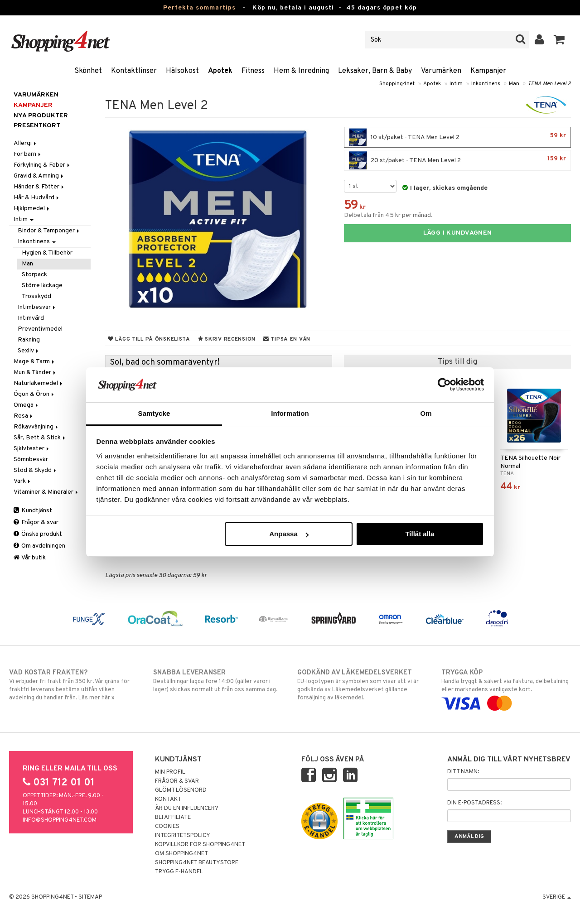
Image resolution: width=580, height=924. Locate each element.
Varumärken (441, 71)
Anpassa (289, 534)
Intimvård (31, 318)
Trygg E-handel (179, 872)
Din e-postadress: (474, 803)
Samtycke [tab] (154, 413)
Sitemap (90, 897)
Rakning (29, 340)
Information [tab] (290, 413)
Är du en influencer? (187, 808)
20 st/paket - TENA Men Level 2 (457, 160)
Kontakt (168, 799)
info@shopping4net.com (60, 820)
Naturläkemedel (39, 383)
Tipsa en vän (287, 339)
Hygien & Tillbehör (47, 253)
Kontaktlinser (134, 71)
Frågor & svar (36, 522)
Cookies (167, 827)
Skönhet (88, 71)
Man (514, 84)
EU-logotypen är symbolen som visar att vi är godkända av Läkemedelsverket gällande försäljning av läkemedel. (362, 685)
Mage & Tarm (35, 362)
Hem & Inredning (301, 71)
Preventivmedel (40, 329)
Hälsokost (182, 71)
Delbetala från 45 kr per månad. (388, 215)
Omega (27, 405)
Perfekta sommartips (199, 8)
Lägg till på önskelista (149, 339)
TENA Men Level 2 (549, 84)
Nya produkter (41, 116)
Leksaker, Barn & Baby (375, 71)
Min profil (170, 772)
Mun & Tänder (35, 373)
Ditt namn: (463, 772)
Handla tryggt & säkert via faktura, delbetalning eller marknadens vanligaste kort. (506, 688)
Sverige (557, 897)
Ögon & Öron (34, 394)
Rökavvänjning (36, 427)
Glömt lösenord (181, 790)
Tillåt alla (420, 534)
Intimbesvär (37, 307)
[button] (559, 40)
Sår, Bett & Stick (40, 438)
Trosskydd (36, 296)
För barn (28, 154)
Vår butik (30, 558)
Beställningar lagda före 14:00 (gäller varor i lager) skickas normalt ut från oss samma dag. (218, 681)
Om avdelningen (39, 546)
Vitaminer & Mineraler (46, 492)
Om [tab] (426, 413)
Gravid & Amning (39, 176)
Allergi (26, 143)
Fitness (253, 71)
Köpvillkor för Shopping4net (200, 845)
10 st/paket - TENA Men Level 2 (457, 137)
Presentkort (37, 126)
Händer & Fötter (39, 187)
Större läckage (42, 286)
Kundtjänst (33, 511)
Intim (456, 84)
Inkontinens (486, 84)
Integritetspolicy (183, 836)
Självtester (32, 449)
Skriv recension (227, 339)
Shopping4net (397, 84)
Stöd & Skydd (36, 470)
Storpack (34, 275)
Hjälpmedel (32, 209)
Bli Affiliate (173, 818)
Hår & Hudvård (37, 198)
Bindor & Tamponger (49, 231)
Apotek (220, 71)
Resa (24, 416)
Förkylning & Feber (42, 165)
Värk (23, 481)
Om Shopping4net (181, 854)
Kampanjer (488, 71)
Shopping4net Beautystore (197, 863)
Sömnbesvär (31, 460)
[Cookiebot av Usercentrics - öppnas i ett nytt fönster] (444, 385)
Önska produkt (38, 534)
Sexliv (29, 351)
